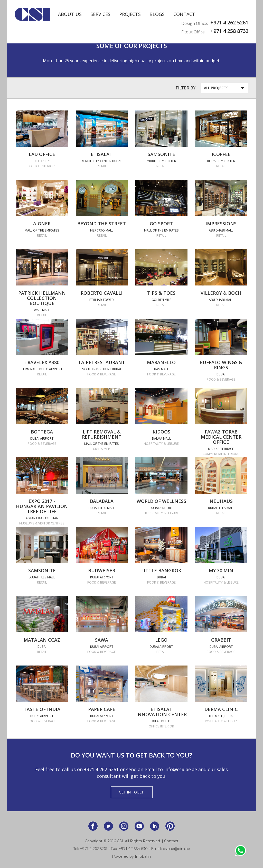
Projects (130, 14)
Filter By (186, 88)
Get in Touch (132, 792)
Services (100, 14)
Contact (184, 14)
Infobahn (143, 856)
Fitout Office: (193, 32)
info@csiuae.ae (181, 769)
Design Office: (195, 23)
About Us (70, 14)
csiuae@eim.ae (176, 849)
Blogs (157, 14)
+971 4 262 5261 (101, 769)
